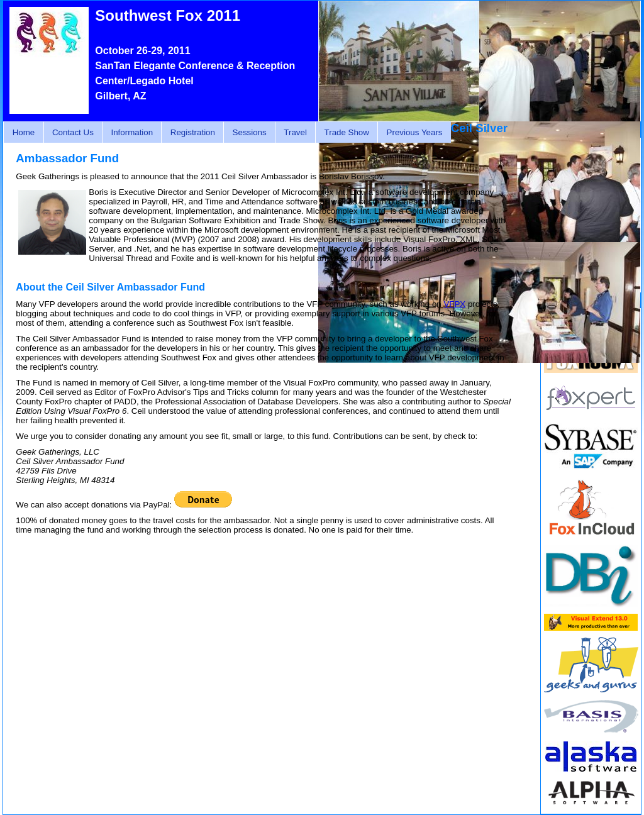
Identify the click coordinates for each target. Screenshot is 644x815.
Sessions (250, 132)
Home (24, 132)
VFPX (454, 304)
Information (132, 132)
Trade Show (347, 132)
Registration (193, 132)
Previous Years (415, 132)
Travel (295, 132)
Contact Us (73, 132)
